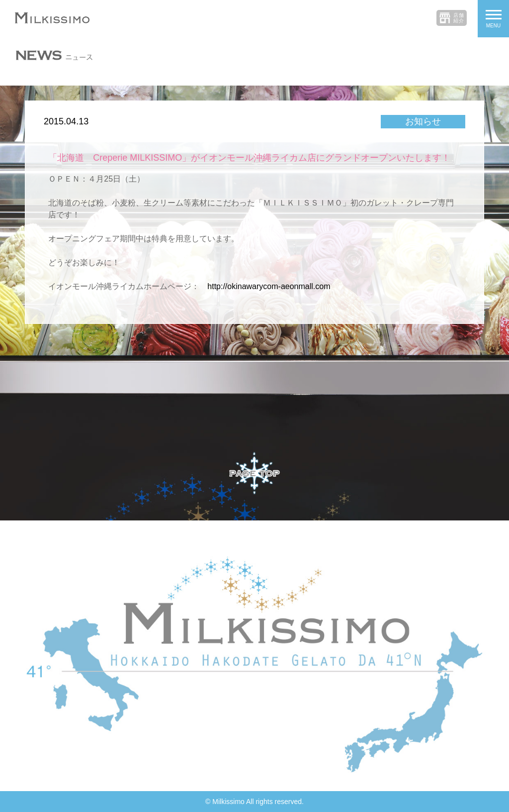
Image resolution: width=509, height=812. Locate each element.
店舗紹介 (459, 18)
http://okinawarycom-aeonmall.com (269, 286)
